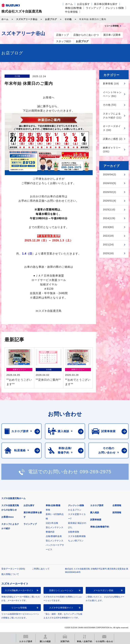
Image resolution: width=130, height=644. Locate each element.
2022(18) (108, 236)
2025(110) (109, 209)
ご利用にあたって (41, 569)
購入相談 (95, 513)
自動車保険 (74, 532)
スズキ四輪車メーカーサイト (19, 590)
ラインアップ (93, 8)
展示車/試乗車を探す (106, 4)
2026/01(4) (110, 201)
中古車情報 (71, 12)
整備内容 (50, 532)
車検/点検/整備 (73, 8)
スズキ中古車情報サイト (61, 608)
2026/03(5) (110, 183)
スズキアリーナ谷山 (27, 19)
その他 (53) (110, 105)
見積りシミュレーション (61, 590)
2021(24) (108, 245)
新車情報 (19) (111, 83)
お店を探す (83, 4)
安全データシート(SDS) (13, 569)
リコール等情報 (19, 608)
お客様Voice (8, 517)
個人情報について (10, 574)
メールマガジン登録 (103, 590)
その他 (68, 19)
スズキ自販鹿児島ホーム (13, 498)
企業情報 (117, 505)
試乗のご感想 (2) (113, 139)
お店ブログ (51, 19)
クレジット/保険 (115, 8)
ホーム (69, 4)
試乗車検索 (96, 520)
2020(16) (108, 253)
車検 (48, 510)
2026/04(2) (110, 174)
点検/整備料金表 (54, 536)
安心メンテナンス (55, 527)
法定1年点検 (52, 523)
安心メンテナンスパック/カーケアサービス (55, 545)
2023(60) (108, 227)
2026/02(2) (110, 192)
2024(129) (109, 218)
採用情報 (117, 513)
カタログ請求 (97, 505)
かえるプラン (75, 510)
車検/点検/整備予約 (100, 527)
